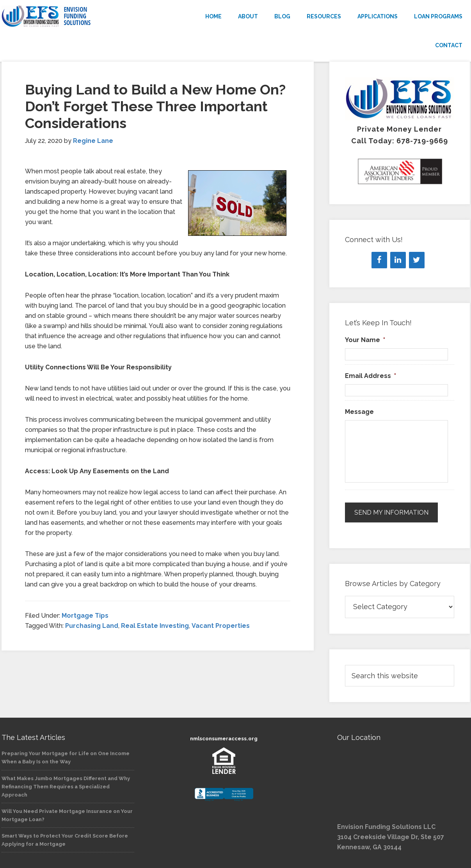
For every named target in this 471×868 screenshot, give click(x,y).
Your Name (365, 340)
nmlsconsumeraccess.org (224, 738)
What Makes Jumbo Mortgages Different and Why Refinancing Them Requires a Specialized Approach (66, 786)
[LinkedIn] (398, 260)
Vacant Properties (221, 626)
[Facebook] (379, 260)
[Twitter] (417, 260)
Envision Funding (72, 16)
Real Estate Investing (155, 626)
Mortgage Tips (85, 616)
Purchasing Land (92, 626)
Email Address (371, 376)
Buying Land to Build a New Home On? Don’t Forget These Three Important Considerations (155, 106)
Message (359, 412)
